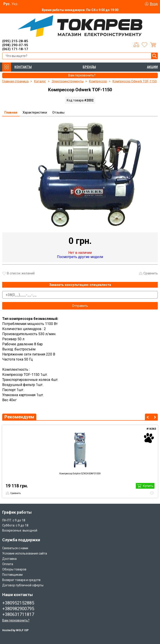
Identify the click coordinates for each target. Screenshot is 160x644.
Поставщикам (12, 575)
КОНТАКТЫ (23, 67)
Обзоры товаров (14, 569)
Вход (154, 4)
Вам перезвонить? (16, 620)
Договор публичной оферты (23, 585)
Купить (148, 486)
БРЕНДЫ (89, 67)
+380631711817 (18, 614)
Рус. (7, 4)
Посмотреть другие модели (80, 257)
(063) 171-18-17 (15, 49)
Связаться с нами (15, 548)
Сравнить (151, 273)
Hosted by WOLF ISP (15, 630)
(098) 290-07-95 (15, 45)
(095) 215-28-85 (15, 41)
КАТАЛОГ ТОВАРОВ (7, 67)
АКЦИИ (152, 67)
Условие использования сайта (25, 553)
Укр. (15, 4)
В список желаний (21, 273)
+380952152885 (18, 603)
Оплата (8, 564)
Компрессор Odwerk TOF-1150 (135, 81)
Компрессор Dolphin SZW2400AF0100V (80, 474)
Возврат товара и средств (21, 580)
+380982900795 (18, 609)
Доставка (9, 559)
